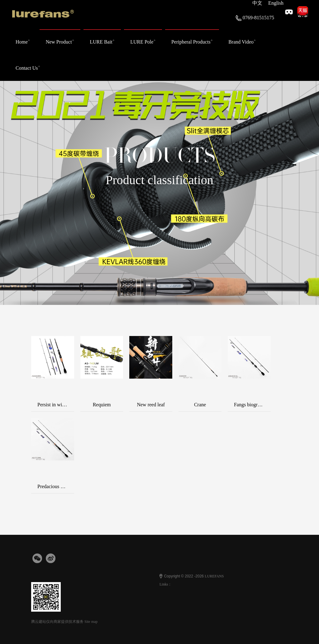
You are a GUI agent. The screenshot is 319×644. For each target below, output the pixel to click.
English (276, 3)
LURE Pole (143, 41)
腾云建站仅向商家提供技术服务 (57, 622)
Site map (91, 622)
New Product (60, 41)
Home (23, 41)
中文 (257, 3)
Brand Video (242, 41)
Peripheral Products (192, 41)
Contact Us (28, 67)
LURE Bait (102, 41)
